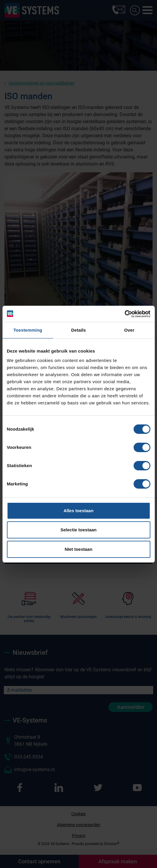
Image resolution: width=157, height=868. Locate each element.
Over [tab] (129, 330)
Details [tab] (79, 330)
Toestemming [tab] (28, 330)
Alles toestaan (79, 511)
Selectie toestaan (78, 530)
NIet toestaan (78, 549)
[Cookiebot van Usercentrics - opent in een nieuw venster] (124, 314)
